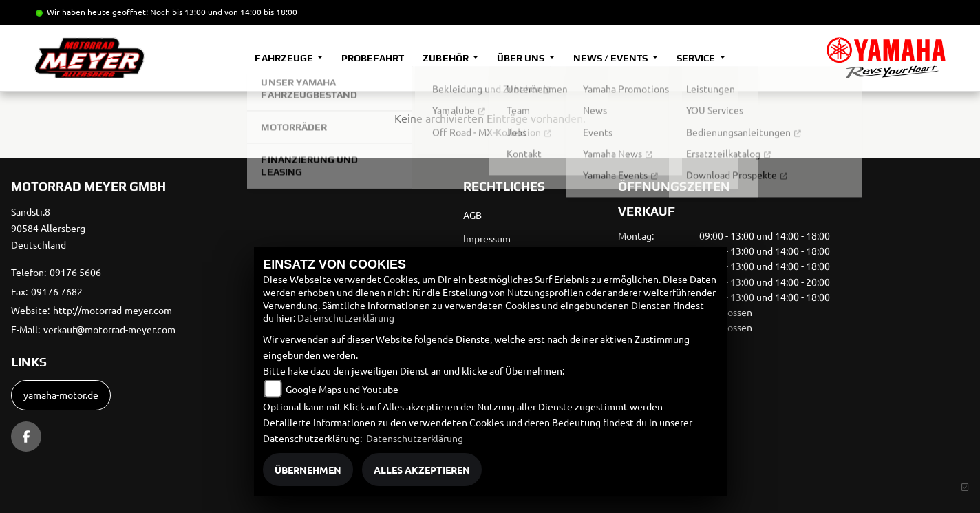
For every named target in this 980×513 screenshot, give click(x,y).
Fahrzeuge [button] (285, 58)
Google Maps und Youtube (342, 389)
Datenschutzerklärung (346, 317)
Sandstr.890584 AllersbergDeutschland (48, 228)
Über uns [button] (522, 58)
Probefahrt (373, 58)
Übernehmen (308, 470)
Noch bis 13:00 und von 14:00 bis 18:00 (224, 12)
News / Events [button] (611, 58)
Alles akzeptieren (422, 470)
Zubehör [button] (446, 58)
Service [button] (697, 58)
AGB (472, 215)
